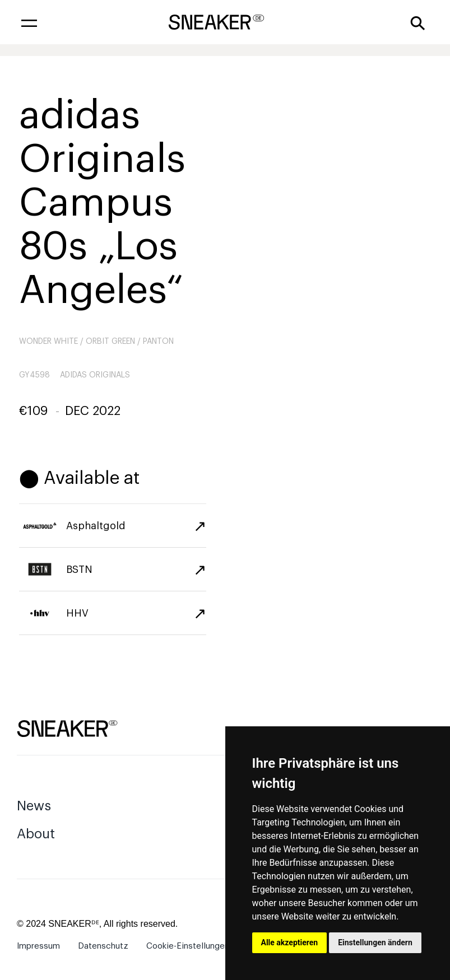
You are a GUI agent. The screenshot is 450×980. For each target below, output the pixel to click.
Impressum (38, 946)
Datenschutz (103, 946)
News (34, 806)
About (36, 834)
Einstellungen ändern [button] (375, 942)
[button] (29, 22)
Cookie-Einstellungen (188, 946)
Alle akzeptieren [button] (290, 942)
